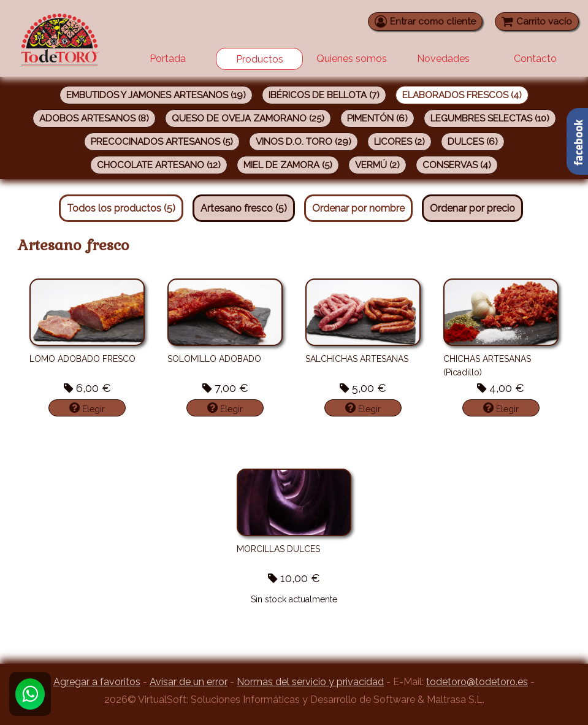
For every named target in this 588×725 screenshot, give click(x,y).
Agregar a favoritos (97, 682)
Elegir (87, 408)
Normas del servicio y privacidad (310, 682)
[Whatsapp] (30, 694)
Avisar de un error (189, 682)
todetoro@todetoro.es (477, 682)
